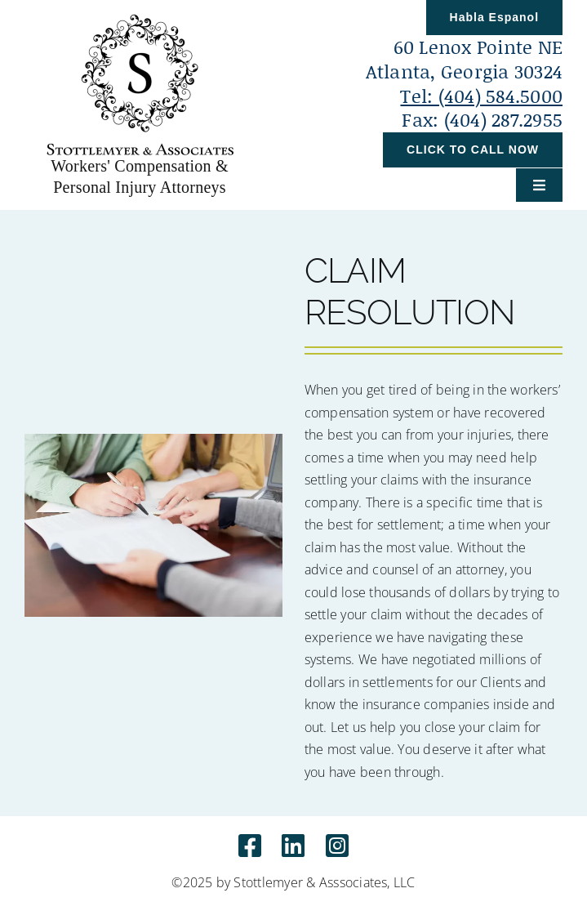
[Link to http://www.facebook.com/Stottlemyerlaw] (250, 846)
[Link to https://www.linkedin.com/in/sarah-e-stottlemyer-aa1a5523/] (293, 846)
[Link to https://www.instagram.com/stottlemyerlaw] (337, 846)
